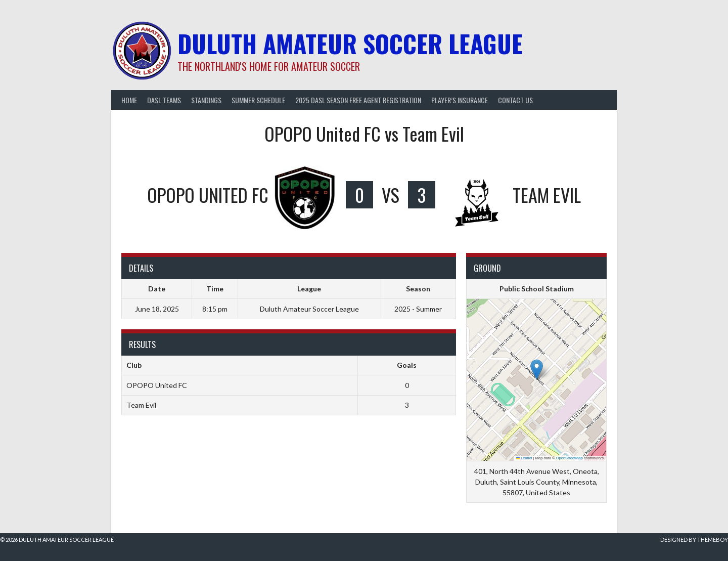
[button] (537, 370)
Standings (206, 100)
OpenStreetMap (570, 458)
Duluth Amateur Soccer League (350, 43)
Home (129, 100)
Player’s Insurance (460, 100)
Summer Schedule (258, 100)
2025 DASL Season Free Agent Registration (358, 100)
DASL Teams (164, 100)
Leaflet (524, 458)
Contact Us (515, 100)
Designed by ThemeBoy (694, 540)
